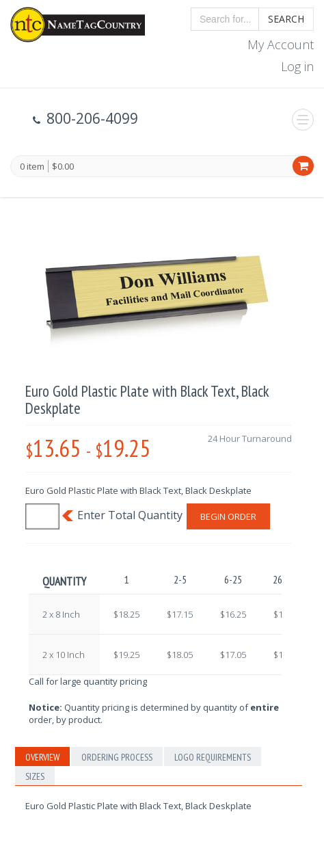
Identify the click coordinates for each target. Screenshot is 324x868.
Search (286, 19)
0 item (32, 167)
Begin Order (228, 516)
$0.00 (63, 166)
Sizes (35, 776)
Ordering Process (117, 757)
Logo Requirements (213, 757)
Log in (297, 66)
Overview (42, 757)
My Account (281, 44)
